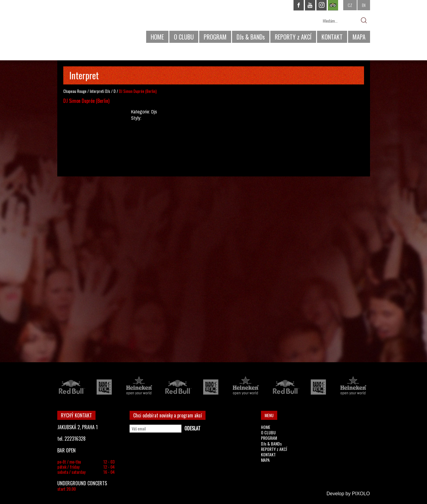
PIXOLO (361, 494)
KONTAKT (332, 37)
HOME (157, 37)
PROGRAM (215, 37)
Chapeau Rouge (75, 91)
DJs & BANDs (251, 37)
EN (364, 5)
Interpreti (97, 91)
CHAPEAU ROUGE (90, 24)
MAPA (359, 37)
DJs (108, 91)
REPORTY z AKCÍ (293, 37)
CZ (350, 5)
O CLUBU (184, 37)
